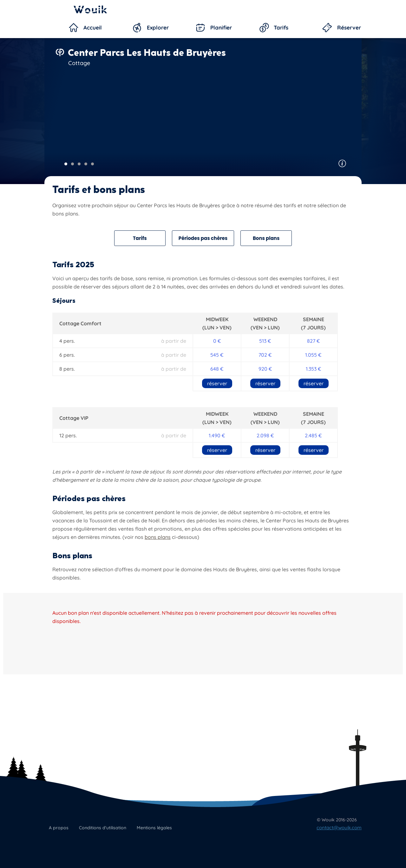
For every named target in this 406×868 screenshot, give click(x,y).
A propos (59, 828)
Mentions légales (154, 828)
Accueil (93, 27)
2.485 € (313, 435)
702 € (265, 355)
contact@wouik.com (339, 828)
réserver (217, 383)
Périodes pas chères (203, 238)
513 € (265, 341)
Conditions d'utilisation (103, 828)
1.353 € (314, 369)
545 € (217, 355)
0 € (217, 341)
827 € (314, 341)
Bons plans (266, 238)
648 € (217, 369)
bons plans (158, 537)
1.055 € (313, 355)
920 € (265, 369)
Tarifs (281, 27)
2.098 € (265, 435)
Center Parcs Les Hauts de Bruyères (147, 53)
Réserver (349, 27)
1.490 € (217, 435)
